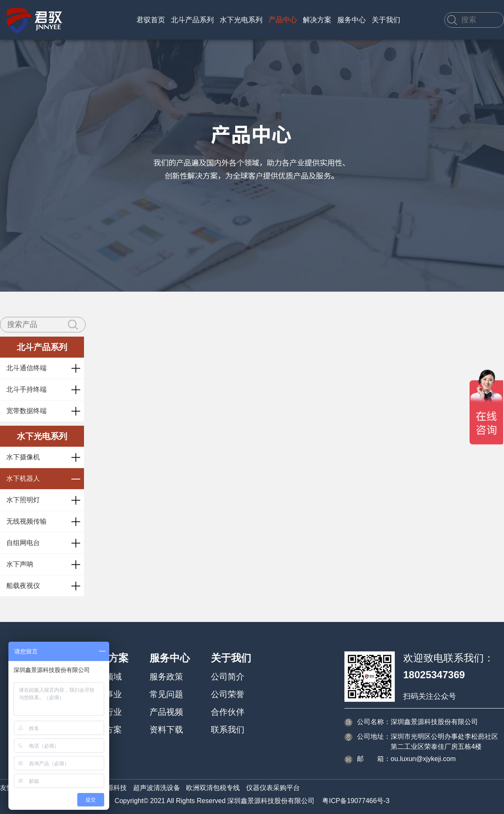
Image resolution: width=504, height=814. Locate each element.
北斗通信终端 (26, 368)
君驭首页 (151, 20)
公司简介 (228, 677)
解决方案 (317, 20)
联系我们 (228, 730)
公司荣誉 (228, 694)
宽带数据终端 (26, 411)
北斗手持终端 (26, 389)
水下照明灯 (23, 500)
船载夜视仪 (23, 586)
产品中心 (283, 20)
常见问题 (166, 694)
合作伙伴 (228, 712)
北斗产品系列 (192, 20)
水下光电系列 (241, 20)
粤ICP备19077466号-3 (356, 801)
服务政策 (166, 677)
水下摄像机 (23, 457)
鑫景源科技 (110, 788)
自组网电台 (23, 543)
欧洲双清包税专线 (213, 788)
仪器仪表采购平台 (273, 788)
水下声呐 (20, 564)
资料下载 (166, 730)
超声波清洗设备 (157, 788)
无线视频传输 (26, 521)
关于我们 (386, 20)
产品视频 (166, 712)
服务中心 (352, 20)
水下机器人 (23, 478)
